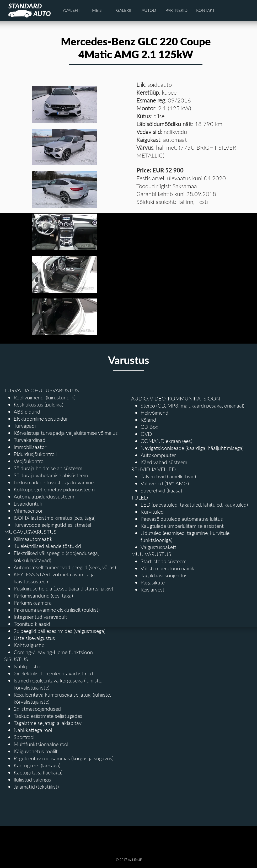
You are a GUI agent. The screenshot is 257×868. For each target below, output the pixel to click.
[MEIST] (98, 10)
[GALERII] (124, 10)
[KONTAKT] (206, 10)
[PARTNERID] (176, 10)
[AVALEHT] (72, 10)
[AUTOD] (149, 10)
